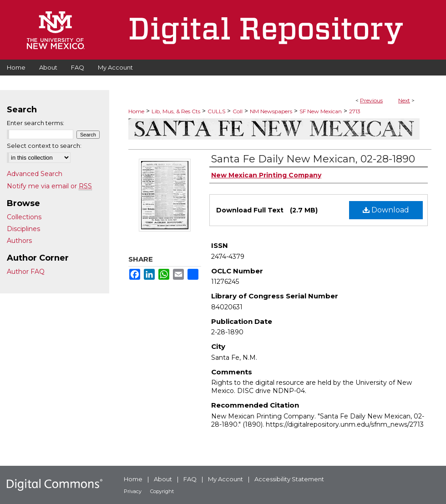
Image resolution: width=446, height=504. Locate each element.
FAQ (190, 479)
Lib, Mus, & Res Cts (176, 111)
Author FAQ (26, 272)
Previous (371, 100)
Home (136, 111)
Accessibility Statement (289, 479)
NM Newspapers (271, 111)
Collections (24, 217)
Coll (238, 111)
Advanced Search (35, 174)
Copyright (162, 491)
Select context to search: (44, 146)
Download (386, 210)
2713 (355, 111)
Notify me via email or (49, 186)
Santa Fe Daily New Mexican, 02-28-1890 (313, 159)
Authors (19, 241)
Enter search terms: (35, 123)
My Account (226, 479)
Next (404, 100)
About (163, 479)
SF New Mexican (321, 111)
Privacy (133, 491)
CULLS (216, 111)
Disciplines (23, 229)
